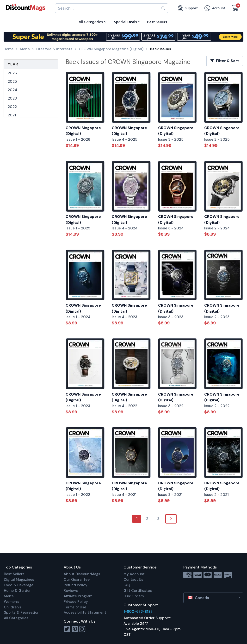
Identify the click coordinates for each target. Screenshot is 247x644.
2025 (12, 82)
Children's (12, 607)
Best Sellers (14, 574)
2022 (12, 107)
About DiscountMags (82, 574)
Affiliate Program (78, 596)
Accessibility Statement (85, 612)
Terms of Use (75, 607)
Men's (9, 596)
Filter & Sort (225, 61)
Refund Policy (76, 585)
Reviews (71, 591)
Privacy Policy (76, 602)
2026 (12, 73)
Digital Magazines (19, 580)
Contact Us (133, 580)
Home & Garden (18, 591)
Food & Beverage (19, 585)
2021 (12, 115)
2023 (12, 98)
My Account (134, 574)
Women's (12, 602)
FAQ (127, 585)
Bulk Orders (134, 596)
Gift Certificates (138, 591)
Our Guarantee (77, 580)
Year (13, 64)
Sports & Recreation (22, 612)
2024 (12, 90)
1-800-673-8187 (138, 612)
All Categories (16, 618)
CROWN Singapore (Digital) (83, 131)
